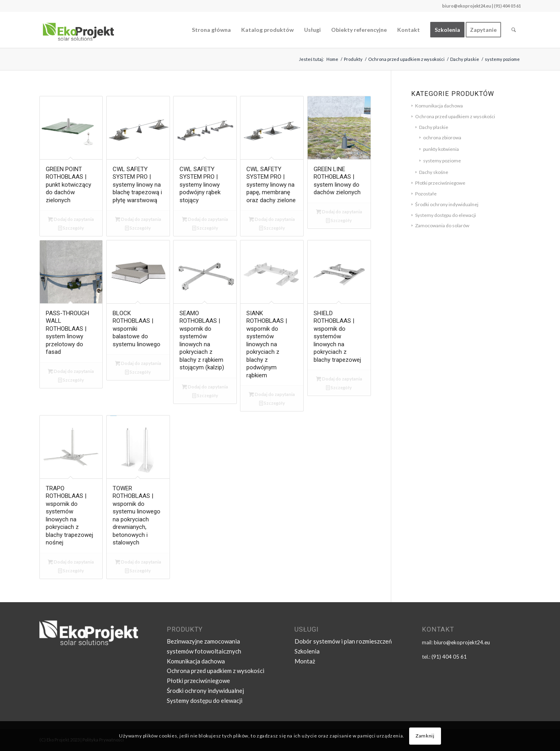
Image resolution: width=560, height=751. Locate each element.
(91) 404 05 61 (449, 657)
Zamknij (425, 736)
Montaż (305, 661)
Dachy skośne (434, 172)
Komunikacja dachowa (439, 106)
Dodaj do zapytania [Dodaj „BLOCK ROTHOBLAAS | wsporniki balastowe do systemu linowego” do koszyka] (138, 363)
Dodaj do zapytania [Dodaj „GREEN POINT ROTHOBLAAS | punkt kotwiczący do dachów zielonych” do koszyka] (71, 219)
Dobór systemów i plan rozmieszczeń (343, 641)
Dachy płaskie (434, 127)
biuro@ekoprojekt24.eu (467, 6)
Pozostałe (426, 194)
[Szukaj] (514, 30)
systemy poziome (442, 161)
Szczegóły (71, 228)
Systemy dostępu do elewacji (446, 215)
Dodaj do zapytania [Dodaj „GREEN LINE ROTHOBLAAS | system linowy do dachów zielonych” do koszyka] (339, 212)
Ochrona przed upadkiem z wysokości (455, 116)
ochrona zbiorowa (442, 138)
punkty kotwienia (441, 149)
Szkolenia (307, 651)
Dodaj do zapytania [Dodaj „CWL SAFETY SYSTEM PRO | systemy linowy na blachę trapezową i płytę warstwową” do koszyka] (138, 219)
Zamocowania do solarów (442, 225)
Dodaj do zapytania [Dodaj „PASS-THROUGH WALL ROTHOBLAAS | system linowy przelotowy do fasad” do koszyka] (71, 371)
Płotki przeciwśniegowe (440, 183)
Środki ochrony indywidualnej (447, 204)
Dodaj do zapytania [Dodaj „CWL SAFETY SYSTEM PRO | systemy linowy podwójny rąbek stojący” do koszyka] (205, 219)
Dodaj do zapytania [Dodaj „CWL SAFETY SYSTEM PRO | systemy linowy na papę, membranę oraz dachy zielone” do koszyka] (272, 219)
